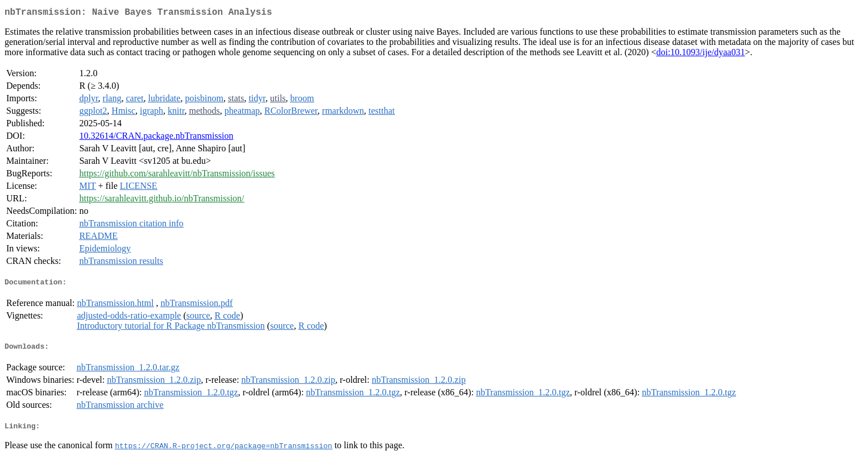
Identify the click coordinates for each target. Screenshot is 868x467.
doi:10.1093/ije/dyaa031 (700, 54)
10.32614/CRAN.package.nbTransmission (156, 138)
